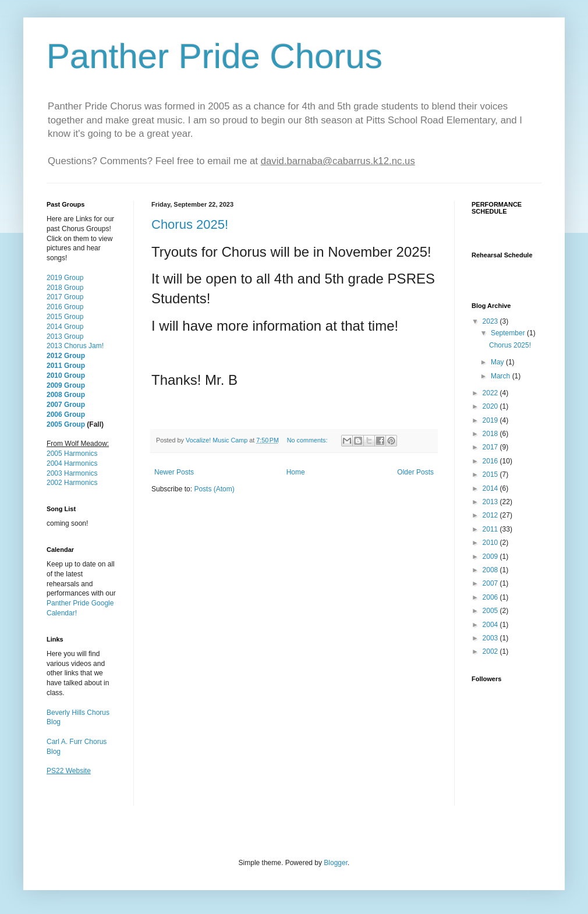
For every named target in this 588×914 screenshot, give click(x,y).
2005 (491, 611)
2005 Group (66, 424)
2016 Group (65, 307)
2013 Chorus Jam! (75, 346)
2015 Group (65, 317)
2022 (491, 393)
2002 (491, 651)
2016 (491, 461)
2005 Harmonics (72, 454)
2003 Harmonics (72, 473)
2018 (491, 434)
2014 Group (65, 327)
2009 (491, 557)
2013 (491, 502)
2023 (491, 321)
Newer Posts (174, 472)
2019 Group (65, 278)
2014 (491, 488)
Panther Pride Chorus (215, 56)
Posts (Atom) (214, 489)
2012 (491, 515)
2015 (491, 474)
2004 (491, 625)
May (498, 362)
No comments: (308, 440)
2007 (491, 583)
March (502, 376)
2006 (491, 597)
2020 (491, 406)
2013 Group (65, 336)
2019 (491, 420)
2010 (491, 543)
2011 (491, 529)
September (509, 333)
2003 (491, 638)
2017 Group (65, 297)
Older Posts (415, 472)
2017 (491, 447)
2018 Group (65, 288)
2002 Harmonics (72, 483)
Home (296, 472)
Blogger (336, 863)
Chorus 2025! (190, 224)
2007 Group (66, 405)
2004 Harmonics (72, 463)
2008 (491, 570)
